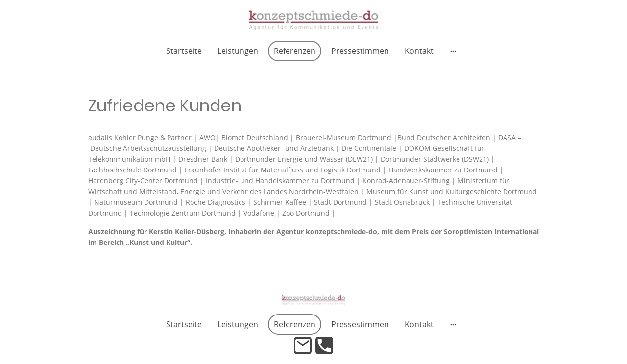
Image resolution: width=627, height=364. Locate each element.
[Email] (303, 345)
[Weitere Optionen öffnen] (453, 51)
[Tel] (324, 345)
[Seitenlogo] (314, 20)
